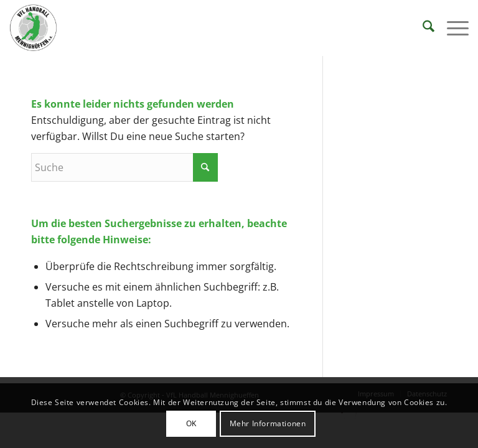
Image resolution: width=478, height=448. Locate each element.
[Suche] (422, 28)
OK (191, 423)
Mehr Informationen (268, 423)
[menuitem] (422, 28)
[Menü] (452, 28)
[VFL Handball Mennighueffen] (34, 28)
